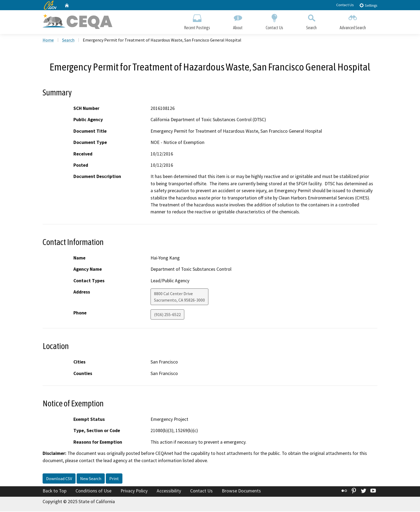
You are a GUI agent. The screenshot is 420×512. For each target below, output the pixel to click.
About (238, 21)
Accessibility (169, 491)
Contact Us (345, 5)
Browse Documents (241, 491)
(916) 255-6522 (167, 315)
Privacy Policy (134, 491)
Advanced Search (353, 21)
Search (311, 21)
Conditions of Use (93, 491)
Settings (368, 5)
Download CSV (59, 479)
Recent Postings (197, 21)
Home (48, 40)
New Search (91, 479)
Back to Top (55, 491)
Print (114, 479)
